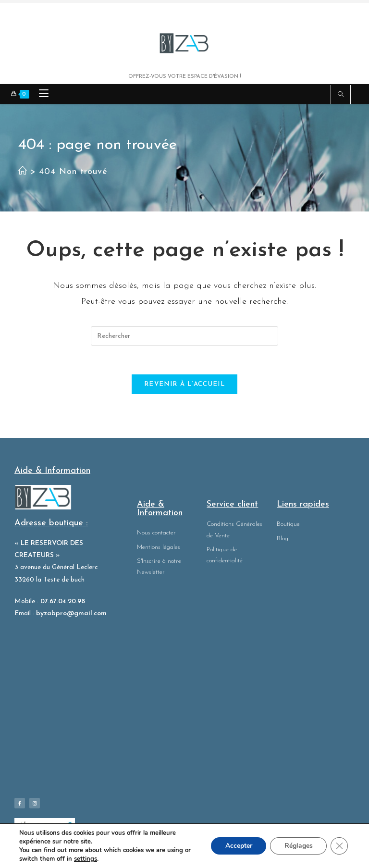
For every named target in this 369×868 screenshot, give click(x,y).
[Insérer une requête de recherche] (184, 336)
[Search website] (341, 96)
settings (86, 859)
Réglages (298, 846)
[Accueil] (23, 172)
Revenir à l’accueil (184, 385)
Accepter (238, 846)
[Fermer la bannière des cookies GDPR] (339, 846)
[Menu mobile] (40, 94)
